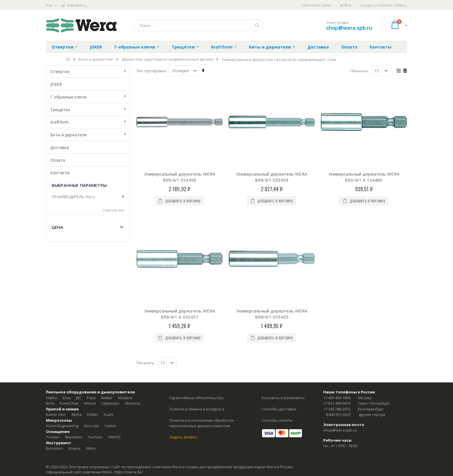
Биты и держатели (96, 59)
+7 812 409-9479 (337, 331)
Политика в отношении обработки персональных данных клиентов (202, 351)
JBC (79, 326)
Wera (91, 376)
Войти (346, 5)
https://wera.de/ (129, 400)
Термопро (110, 331)
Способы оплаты (277, 348)
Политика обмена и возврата (197, 337)
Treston (53, 365)
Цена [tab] (58, 227)
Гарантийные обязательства (196, 326)
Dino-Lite (91, 354)
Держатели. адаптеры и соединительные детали (167, 59)
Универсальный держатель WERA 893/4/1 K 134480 (364, 177)
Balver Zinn (56, 343)
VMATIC (115, 365)
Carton (111, 354)
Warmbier (74, 365)
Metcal (90, 331)
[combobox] (198, 25)
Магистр (133, 331)
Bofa (50, 331)
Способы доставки (279, 337)
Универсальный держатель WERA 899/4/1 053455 (272, 242)
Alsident (125, 326)
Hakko (52, 326)
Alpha (76, 343)
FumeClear (69, 331)
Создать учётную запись (384, 5)
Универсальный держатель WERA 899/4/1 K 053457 (180, 242)
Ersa (67, 326)
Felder (92, 343)
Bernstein (54, 376)
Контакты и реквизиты (283, 326)
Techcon (95, 365)
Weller (107, 326)
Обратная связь (317, 5)
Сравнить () (74, 5)
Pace (91, 326)
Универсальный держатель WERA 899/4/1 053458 (180, 177)
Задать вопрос (183, 365)
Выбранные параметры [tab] (79, 185)
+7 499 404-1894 (337, 326)
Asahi (108, 343)
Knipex (75, 376)
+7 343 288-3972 (337, 337)
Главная (68, 59)
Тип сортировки (151, 71)
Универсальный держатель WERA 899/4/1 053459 (272, 177)
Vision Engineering (62, 354)
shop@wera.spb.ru (349, 28)
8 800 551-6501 (338, 343)
